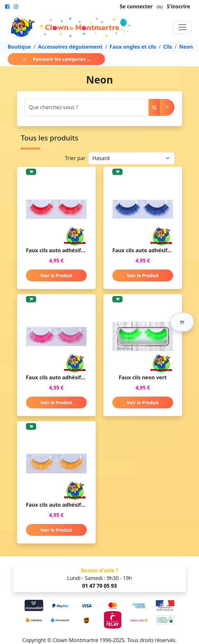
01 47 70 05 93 (99, 586)
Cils (168, 47)
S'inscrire (178, 6)
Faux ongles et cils (133, 47)
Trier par (75, 158)
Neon (186, 47)
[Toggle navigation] (182, 27)
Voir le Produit (56, 275)
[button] (182, 322)
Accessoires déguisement (70, 47)
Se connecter (136, 6)
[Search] (87, 107)
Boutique (19, 47)
